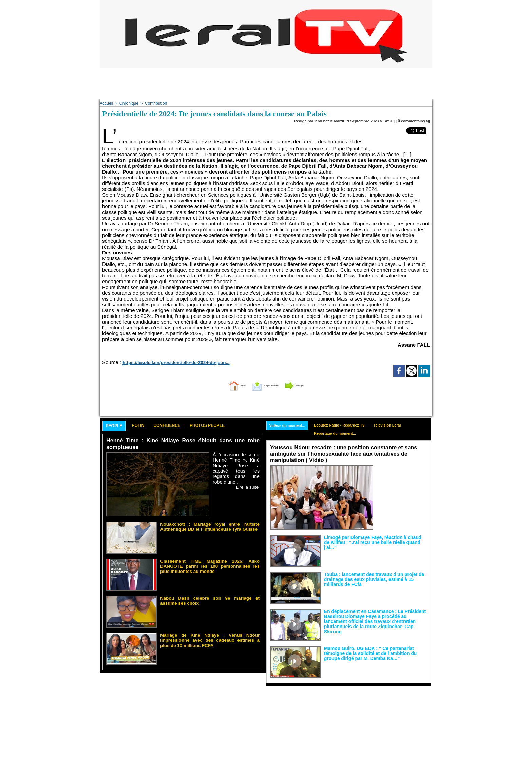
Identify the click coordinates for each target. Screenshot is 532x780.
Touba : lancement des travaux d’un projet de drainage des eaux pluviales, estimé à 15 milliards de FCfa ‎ (375, 577)
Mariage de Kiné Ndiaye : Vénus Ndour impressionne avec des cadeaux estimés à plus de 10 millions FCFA (210, 636)
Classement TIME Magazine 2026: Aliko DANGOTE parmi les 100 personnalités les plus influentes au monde (210, 564)
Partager (311, 384)
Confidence (183, 425)
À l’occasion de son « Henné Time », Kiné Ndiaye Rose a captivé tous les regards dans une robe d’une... (236, 464)
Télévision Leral (402, 424)
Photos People (233, 425)
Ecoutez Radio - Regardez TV (348, 424)
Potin (147, 425)
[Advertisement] (266, 83)
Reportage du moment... (343, 433)
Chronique (127, 103)
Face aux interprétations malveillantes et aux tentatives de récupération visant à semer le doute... (402, 476)
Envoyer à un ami (264, 384)
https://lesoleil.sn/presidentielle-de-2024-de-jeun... (167, 361)
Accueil (106, 103)
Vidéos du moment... (290, 424)
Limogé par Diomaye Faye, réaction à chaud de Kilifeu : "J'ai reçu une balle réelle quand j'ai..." (369, 538)
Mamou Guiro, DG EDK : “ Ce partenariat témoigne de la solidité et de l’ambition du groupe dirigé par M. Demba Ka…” (375, 651)
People (117, 425)
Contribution (152, 103)
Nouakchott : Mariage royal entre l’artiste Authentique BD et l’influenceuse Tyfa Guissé (210, 525)
